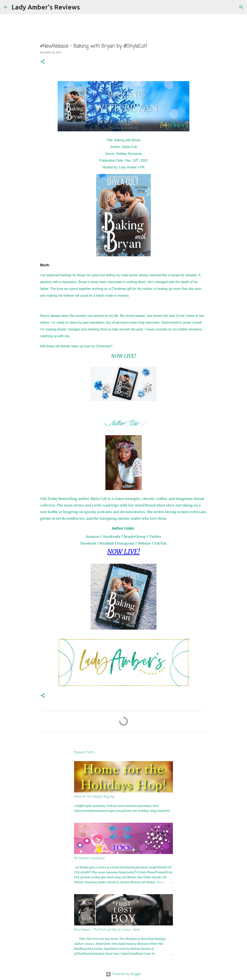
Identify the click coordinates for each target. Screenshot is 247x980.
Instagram (126, 543)
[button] (43, 62)
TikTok (160, 543)
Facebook (88, 543)
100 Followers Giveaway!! (89, 858)
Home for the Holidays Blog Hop (94, 797)
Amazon (92, 537)
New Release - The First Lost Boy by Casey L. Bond (107, 930)
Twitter (155, 537)
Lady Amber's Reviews (46, 7)
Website (144, 543)
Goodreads (111, 537)
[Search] (86, 7)
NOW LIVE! (123, 356)
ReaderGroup (135, 537)
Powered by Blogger (124, 974)
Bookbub (107, 543)
